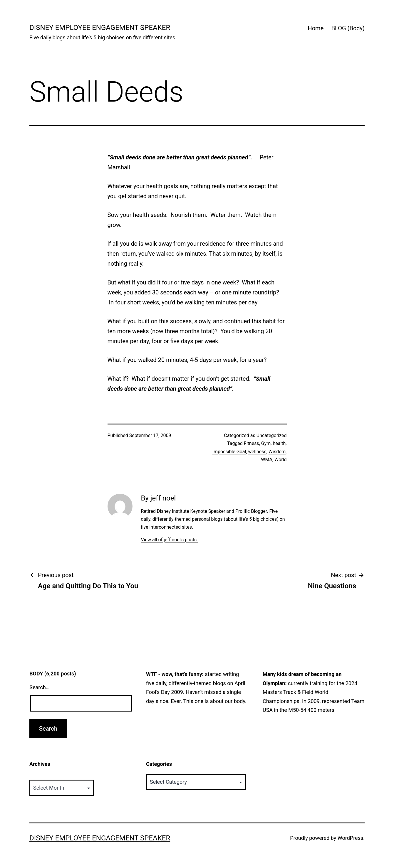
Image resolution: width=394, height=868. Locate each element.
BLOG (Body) (348, 28)
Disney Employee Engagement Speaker (100, 28)
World (280, 460)
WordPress (350, 838)
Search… (40, 687)
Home (316, 28)
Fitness (252, 443)
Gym (266, 443)
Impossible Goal (229, 452)
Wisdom (277, 452)
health (279, 443)
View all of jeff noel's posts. (169, 540)
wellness (257, 452)
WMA (267, 460)
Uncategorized (272, 435)
